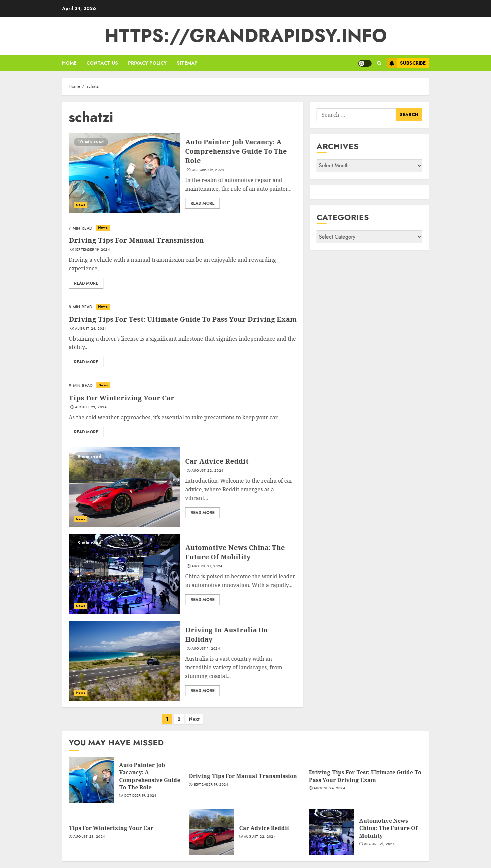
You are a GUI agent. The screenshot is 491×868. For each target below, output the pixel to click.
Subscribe (406, 63)
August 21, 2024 (207, 566)
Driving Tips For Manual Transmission (136, 240)
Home (69, 63)
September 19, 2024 (92, 250)
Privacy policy (147, 63)
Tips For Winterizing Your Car (122, 398)
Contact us (102, 63)
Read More (202, 203)
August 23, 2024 (91, 407)
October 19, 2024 (208, 170)
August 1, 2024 (206, 649)
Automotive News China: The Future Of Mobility (235, 552)
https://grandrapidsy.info (246, 36)
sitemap (187, 63)
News (81, 205)
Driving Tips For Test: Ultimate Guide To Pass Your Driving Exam (183, 319)
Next (194, 719)
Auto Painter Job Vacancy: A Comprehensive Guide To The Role (236, 151)
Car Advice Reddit (217, 461)
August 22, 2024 (207, 471)
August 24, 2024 (91, 329)
